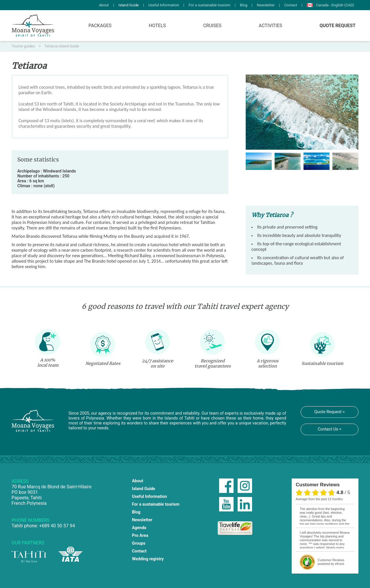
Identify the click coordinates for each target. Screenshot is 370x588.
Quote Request (337, 26)
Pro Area (140, 536)
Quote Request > (329, 412)
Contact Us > (330, 429)
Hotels (157, 26)
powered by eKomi (331, 562)
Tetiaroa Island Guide (62, 46)
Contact (291, 5)
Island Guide (129, 5)
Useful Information (164, 5)
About (104, 5)
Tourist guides (24, 46)
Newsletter (266, 5)
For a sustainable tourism (209, 5)
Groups (139, 543)
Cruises (212, 26)
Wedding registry (148, 559)
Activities (270, 26)
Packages (100, 26)
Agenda (139, 528)
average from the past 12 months (319, 499)
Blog (244, 5)
